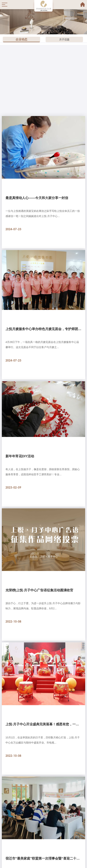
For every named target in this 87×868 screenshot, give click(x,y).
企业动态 (21, 39)
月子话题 (64, 39)
